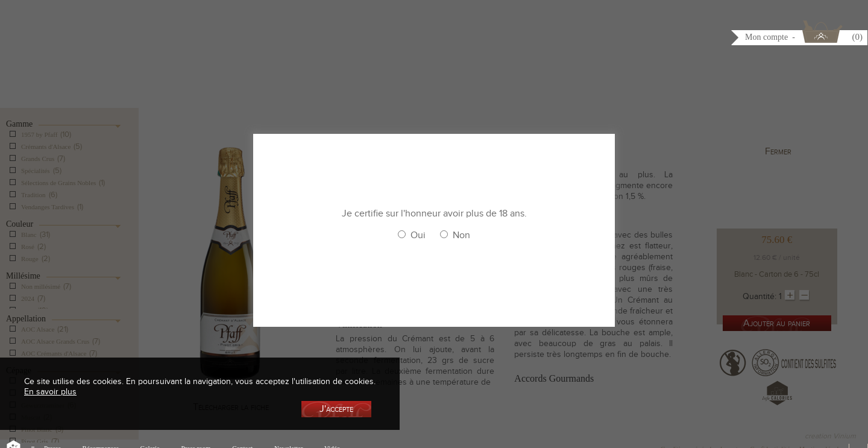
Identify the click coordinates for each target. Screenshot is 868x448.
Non (461, 235)
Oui (418, 235)
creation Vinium (830, 436)
